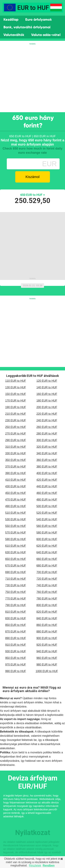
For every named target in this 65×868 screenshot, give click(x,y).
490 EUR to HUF (16, 506)
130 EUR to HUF (16, 387)
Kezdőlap (11, 19)
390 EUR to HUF (16, 473)
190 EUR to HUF (16, 407)
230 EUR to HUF (16, 420)
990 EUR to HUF (16, 671)
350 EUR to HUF (16, 460)
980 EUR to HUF (47, 665)
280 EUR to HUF (47, 434)
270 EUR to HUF (16, 434)
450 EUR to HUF (16, 493)
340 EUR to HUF (47, 453)
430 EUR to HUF (16, 486)
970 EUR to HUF (16, 665)
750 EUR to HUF (16, 592)
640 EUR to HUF (47, 552)
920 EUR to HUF (47, 645)
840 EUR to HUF (47, 618)
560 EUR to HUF (47, 526)
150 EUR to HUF (16, 394)
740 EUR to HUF (47, 585)
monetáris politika (41, 752)
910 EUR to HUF (16, 645)
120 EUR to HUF (47, 381)
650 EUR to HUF (16, 559)
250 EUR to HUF (16, 427)
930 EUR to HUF (16, 651)
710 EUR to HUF (16, 579)
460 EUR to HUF (47, 493)
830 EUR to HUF (16, 618)
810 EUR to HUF (16, 612)
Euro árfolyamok (39, 19)
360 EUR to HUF (47, 460)
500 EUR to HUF (47, 506)
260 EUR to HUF (47, 427)
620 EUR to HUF (47, 546)
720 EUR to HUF (47, 579)
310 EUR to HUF (16, 447)
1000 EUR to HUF (47, 671)
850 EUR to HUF (16, 625)
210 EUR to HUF (16, 414)
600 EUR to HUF (47, 539)
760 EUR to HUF (47, 592)
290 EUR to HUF (16, 440)
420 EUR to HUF (47, 480)
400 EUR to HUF (47, 473)
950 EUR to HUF (16, 658)
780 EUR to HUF (47, 599)
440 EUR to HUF (47, 486)
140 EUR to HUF (47, 387)
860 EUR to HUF (47, 625)
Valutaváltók (14, 35)
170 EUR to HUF (16, 401)
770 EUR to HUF (16, 599)
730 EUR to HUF (16, 585)
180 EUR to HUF (47, 401)
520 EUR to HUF (47, 513)
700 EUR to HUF (47, 572)
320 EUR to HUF (47, 447)
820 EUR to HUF (47, 612)
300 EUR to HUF (47, 440)
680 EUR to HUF (47, 566)
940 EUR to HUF (47, 651)
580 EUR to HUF (47, 533)
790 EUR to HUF (16, 605)
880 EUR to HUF (47, 632)
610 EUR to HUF (16, 546)
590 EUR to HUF (16, 539)
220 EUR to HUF (47, 414)
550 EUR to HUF (16, 526)
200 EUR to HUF (47, 407)
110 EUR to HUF (16, 381)
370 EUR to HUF (16, 467)
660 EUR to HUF (47, 559)
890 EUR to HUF (16, 638)
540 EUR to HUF (47, 519)
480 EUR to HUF (47, 500)
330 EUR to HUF (16, 453)
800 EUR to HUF (47, 605)
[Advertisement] (32, 78)
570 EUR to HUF (16, 533)
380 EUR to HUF (47, 467)
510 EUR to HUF (16, 513)
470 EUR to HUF (16, 500)
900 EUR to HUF (47, 638)
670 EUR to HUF (16, 566)
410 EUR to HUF (16, 480)
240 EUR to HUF (47, 420)
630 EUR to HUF (16, 552)
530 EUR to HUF (16, 519)
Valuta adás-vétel (46, 35)
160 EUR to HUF (47, 394)
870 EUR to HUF (16, 632)
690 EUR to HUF (16, 572)
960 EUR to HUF (47, 658)
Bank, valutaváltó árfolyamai (27, 27)
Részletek (35, 865)
